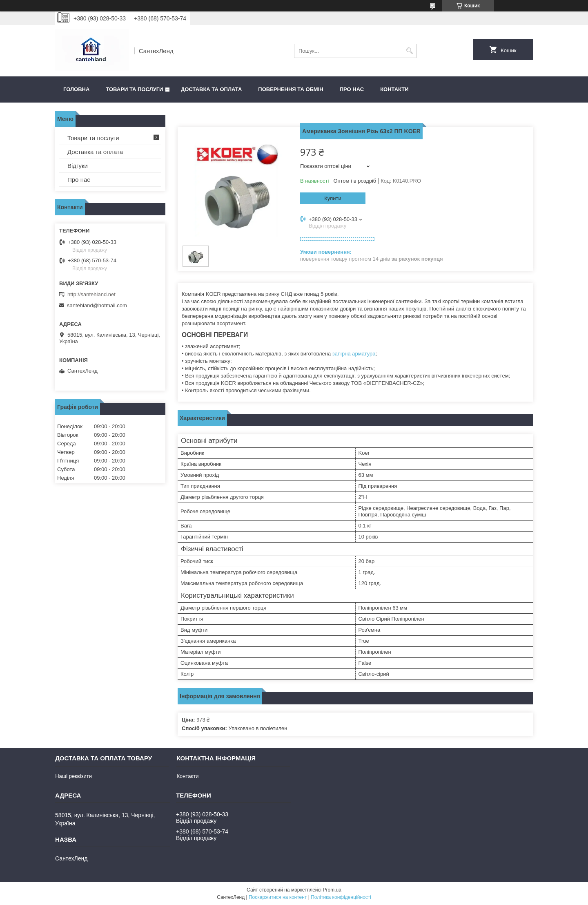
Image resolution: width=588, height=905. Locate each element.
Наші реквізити (73, 776)
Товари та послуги (134, 89)
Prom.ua (332, 890)
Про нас (352, 89)
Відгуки (78, 166)
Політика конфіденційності (341, 897)
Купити (333, 198)
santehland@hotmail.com (97, 305)
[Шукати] (409, 51)
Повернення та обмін (291, 89)
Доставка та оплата (211, 89)
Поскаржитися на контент (278, 897)
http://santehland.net (91, 294)
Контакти (394, 89)
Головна (76, 89)
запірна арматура (354, 354)
